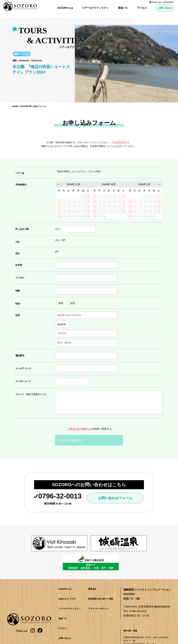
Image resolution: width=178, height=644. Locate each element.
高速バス (123, 8)
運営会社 (92, 568)
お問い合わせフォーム (117, 499)
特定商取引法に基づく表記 (101, 578)
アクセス (142, 8)
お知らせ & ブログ (67, 578)
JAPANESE (168, 2)
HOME (15, 106)
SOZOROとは (65, 8)
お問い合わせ (165, 8)
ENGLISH (157, 2)
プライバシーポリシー (80, 429)
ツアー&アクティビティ (95, 8)
